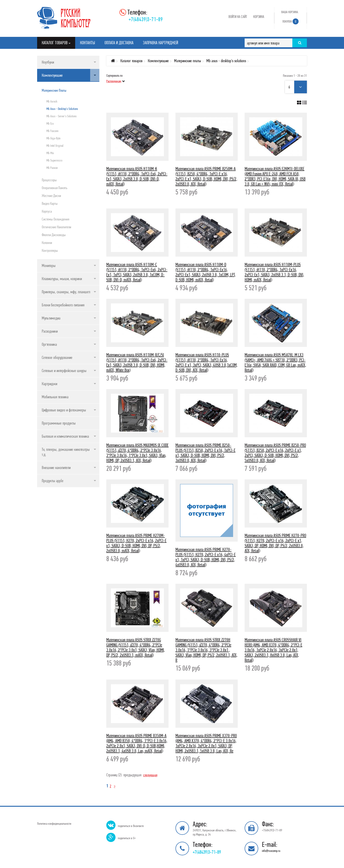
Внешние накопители (56, 468)
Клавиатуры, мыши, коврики (62, 279)
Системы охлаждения (55, 219)
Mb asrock (52, 101)
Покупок (291, 21)
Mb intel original (55, 146)
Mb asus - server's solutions (61, 116)
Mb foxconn (52, 131)
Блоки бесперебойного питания (63, 305)
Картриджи (49, 384)
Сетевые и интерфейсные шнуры (64, 371)
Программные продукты (59, 423)
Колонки (47, 243)
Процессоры (49, 180)
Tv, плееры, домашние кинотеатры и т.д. (67, 452)
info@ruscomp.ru (271, 851)
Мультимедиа (51, 318)
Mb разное (52, 168)
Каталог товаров (131, 61)
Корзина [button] (259, 17)
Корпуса (47, 211)
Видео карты (50, 203)
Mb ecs (50, 123)
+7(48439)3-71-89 (146, 19)
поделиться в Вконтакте (131, 826)
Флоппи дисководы (54, 235)
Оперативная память (55, 188)
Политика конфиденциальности (54, 824)
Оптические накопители (56, 227)
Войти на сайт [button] (238, 17)
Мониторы (49, 265)
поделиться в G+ (127, 838)
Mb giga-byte (53, 138)
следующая (151, 775)
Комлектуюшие (52, 75)
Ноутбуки (48, 62)
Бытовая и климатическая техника (65, 436)
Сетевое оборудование (57, 357)
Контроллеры (50, 250)
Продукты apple (53, 481)
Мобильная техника (55, 397)
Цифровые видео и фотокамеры (64, 410)
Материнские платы (54, 90)
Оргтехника (49, 344)
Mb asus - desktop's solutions (62, 109)
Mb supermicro (54, 160)
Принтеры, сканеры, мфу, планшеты (67, 292)
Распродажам (114, 81)
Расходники (50, 331)
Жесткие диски (51, 196)
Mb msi (50, 153)
